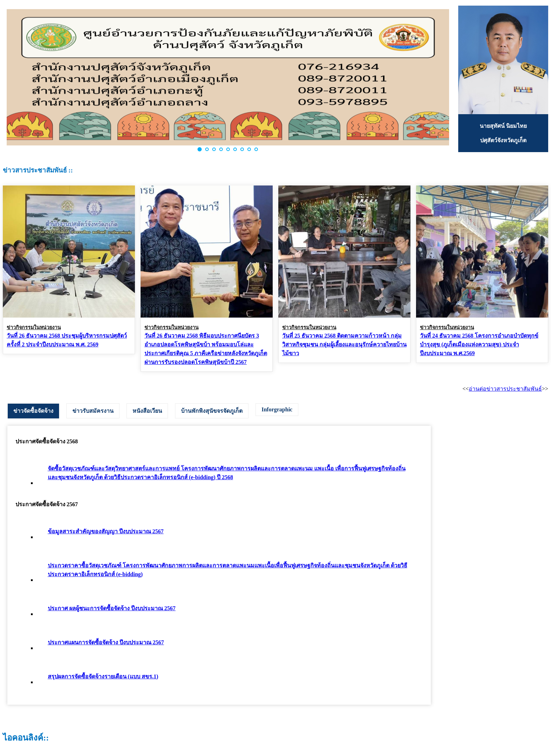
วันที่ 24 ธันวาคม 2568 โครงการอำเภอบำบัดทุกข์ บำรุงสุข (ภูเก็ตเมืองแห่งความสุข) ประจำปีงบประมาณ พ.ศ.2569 (479, 344)
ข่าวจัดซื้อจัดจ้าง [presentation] (33, 411)
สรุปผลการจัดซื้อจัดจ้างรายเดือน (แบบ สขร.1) (103, 676)
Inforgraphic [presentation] (277, 409)
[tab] (33, 411)
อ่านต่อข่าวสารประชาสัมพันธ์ (505, 389)
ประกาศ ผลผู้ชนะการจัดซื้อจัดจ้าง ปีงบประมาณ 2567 (112, 608)
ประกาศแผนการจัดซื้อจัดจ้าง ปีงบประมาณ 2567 (106, 642)
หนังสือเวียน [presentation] (147, 411)
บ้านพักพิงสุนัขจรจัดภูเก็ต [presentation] (212, 411)
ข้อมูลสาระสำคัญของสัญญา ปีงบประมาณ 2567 (106, 531)
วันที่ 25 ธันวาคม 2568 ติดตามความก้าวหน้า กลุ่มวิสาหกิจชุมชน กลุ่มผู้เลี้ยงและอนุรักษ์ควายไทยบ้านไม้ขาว (344, 344)
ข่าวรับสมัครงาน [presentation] (93, 411)
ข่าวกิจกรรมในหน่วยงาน (34, 327)
